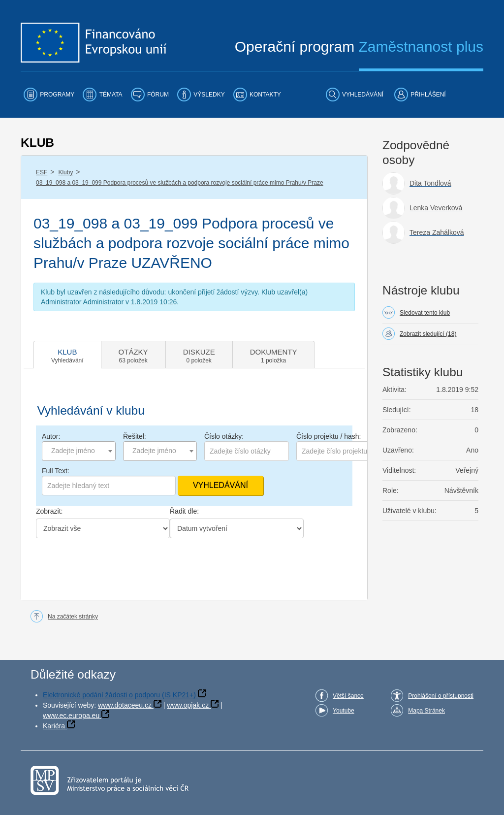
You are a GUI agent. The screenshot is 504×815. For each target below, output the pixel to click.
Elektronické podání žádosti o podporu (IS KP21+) (119, 695)
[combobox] (79, 451)
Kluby (65, 172)
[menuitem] (49, 95)
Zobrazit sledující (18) (428, 334)
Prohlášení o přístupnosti (441, 696)
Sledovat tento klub (425, 313)
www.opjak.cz (188, 705)
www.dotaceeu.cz (125, 705)
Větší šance (348, 696)
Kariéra (54, 726)
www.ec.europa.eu (71, 716)
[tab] (67, 355)
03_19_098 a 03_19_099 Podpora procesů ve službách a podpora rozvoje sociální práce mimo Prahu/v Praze (180, 183)
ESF (42, 172)
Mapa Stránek (426, 711)
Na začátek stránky (73, 617)
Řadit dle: (184, 511)
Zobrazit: (49, 511)
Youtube (344, 711)
